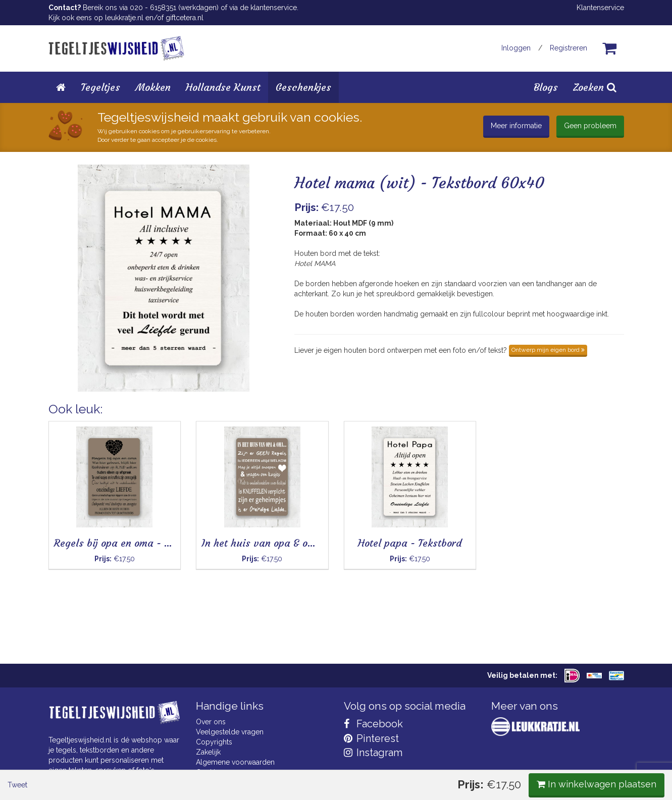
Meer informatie (516, 126)
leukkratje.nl (124, 18)
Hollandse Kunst (223, 87)
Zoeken (595, 87)
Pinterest (371, 738)
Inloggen (516, 48)
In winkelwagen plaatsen (549, 418)
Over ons (211, 722)
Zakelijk (208, 752)
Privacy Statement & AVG (237, 782)
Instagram (373, 753)
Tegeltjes (100, 87)
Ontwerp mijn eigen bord (548, 350)
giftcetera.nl (185, 18)
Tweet (66, 418)
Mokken (153, 87)
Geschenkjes (303, 87)
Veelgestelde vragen (230, 732)
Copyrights (214, 742)
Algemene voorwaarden (235, 762)
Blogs (546, 87)
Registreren (568, 48)
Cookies (209, 772)
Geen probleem (590, 126)
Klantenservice (600, 8)
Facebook (373, 724)
